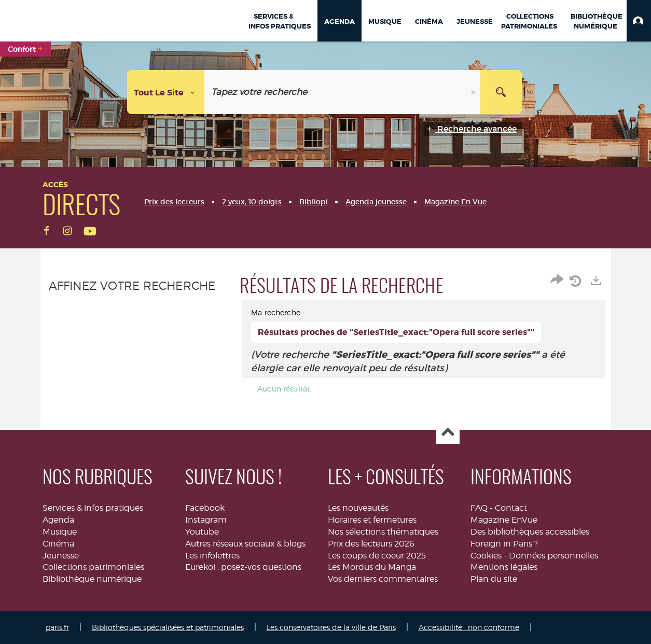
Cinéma (58, 544)
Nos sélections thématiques (383, 532)
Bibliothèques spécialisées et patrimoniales (168, 627)
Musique (60, 532)
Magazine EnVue (504, 520)
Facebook (205, 508)
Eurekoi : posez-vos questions (243, 567)
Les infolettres (212, 556)
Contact (511, 508)
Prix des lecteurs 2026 (371, 544)
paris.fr (57, 627)
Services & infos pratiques (93, 508)
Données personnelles (553, 556)
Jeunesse (61, 556)
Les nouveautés (358, 508)
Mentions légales (504, 567)
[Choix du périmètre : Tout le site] (166, 92)
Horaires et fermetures (372, 520)
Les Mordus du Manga (372, 567)
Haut (448, 433)
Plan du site (494, 579)
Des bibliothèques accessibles (530, 532)
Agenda (58, 520)
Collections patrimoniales (93, 567)
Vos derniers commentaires (383, 579)
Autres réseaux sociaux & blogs (245, 544)
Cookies (486, 556)
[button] (639, 21)
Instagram (206, 520)
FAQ (479, 508)
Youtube (202, 532)
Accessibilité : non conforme (469, 627)
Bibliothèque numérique (92, 579)
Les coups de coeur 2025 (377, 556)
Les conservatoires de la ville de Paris (331, 627)
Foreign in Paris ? (504, 544)
